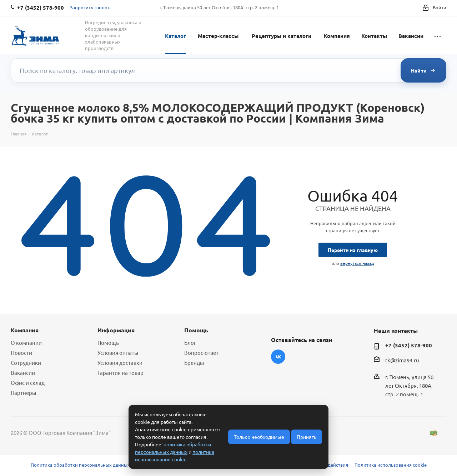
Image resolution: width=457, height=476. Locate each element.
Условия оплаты (118, 353)
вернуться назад (357, 263)
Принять (307, 437)
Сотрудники (26, 363)
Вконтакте (278, 357)
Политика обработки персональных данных (80, 465)
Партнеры (23, 393)
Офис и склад (28, 383)
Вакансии (411, 36)
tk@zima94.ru (402, 360)
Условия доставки (120, 363)
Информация (116, 330)
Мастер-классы (218, 36)
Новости (21, 353)
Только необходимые (259, 437)
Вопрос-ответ (201, 353)
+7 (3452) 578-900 (409, 345)
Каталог (175, 36)
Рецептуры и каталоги (282, 36)
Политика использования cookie (391, 465)
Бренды (194, 363)
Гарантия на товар (120, 373)
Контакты (374, 36)
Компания (337, 36)
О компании (26, 343)
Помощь (108, 343)
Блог (190, 343)
